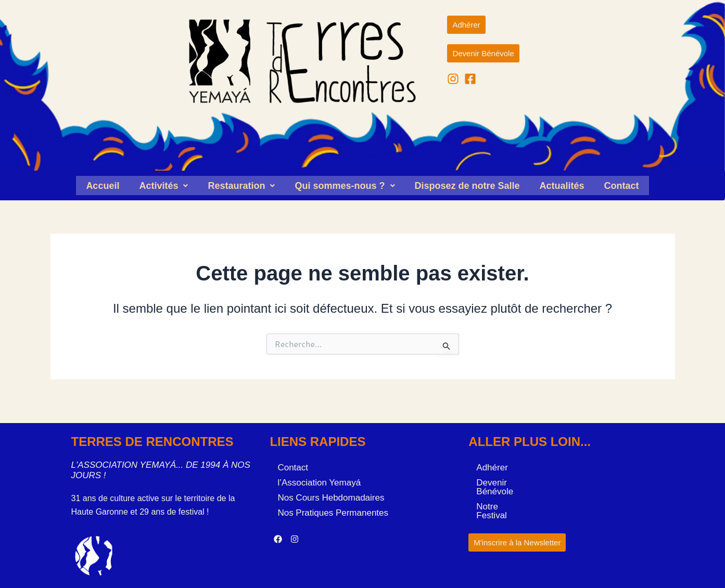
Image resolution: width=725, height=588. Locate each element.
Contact (622, 185)
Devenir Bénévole (511, 481)
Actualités (562, 185)
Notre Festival (504, 496)
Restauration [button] (241, 185)
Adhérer (492, 465)
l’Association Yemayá (319, 481)
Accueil (103, 185)
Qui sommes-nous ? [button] (345, 185)
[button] (163, 185)
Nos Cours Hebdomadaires (331, 496)
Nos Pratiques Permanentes (333, 511)
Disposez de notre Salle (467, 185)
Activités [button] (163, 185)
